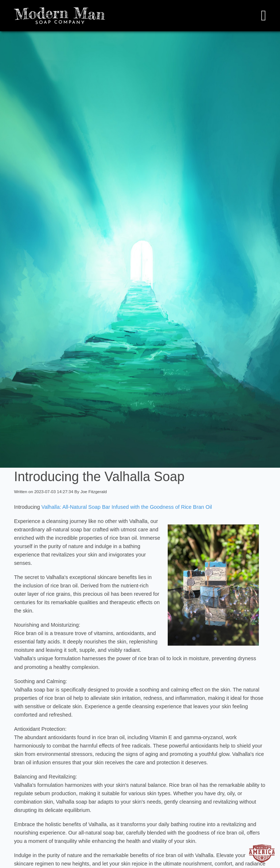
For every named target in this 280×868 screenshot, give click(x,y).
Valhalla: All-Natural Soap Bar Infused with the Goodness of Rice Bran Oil (126, 507)
